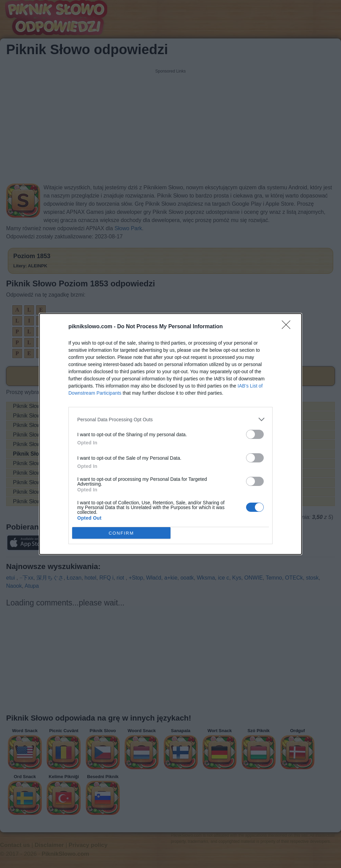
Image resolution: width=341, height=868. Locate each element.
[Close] (288, 327)
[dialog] (170, 434)
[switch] (255, 434)
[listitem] (170, 419)
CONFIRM (121, 533)
